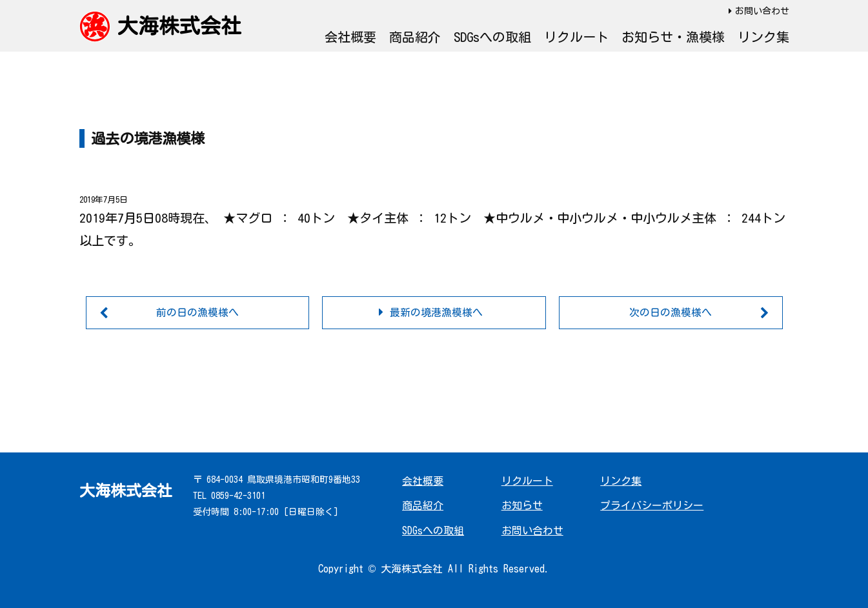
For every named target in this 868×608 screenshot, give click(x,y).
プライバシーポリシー (652, 506)
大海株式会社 (179, 26)
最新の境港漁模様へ (436, 312)
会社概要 (350, 37)
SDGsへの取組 (492, 37)
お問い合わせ (762, 11)
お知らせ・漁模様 (673, 37)
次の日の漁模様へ (671, 312)
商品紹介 (415, 37)
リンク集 (763, 37)
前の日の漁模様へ (197, 312)
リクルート (576, 37)
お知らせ (522, 506)
